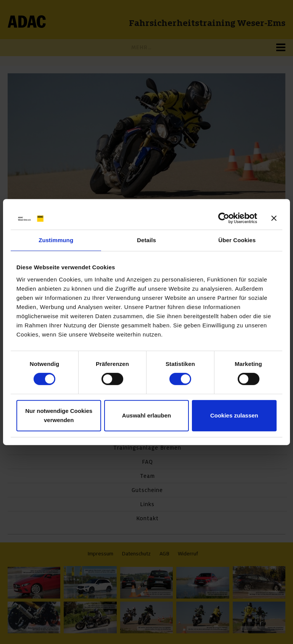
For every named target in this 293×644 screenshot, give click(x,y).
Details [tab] (146, 240)
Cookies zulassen (234, 415)
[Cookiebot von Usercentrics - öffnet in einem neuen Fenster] (224, 218)
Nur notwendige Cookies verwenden (59, 415)
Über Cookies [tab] (237, 240)
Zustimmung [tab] (56, 240)
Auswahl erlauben (146, 415)
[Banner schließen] (274, 218)
